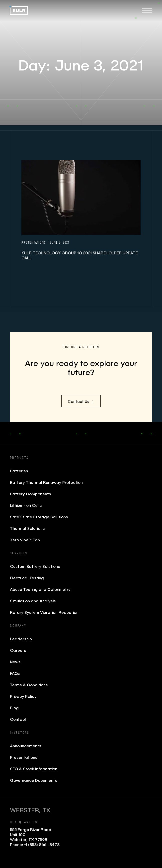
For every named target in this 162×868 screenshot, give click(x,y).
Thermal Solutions (27, 528)
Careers (18, 650)
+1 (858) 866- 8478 (42, 844)
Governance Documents (34, 780)
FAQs (15, 673)
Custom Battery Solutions (35, 566)
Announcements (26, 746)
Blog (14, 708)
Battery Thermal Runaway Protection (46, 482)
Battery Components (31, 494)
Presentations (24, 757)
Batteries (19, 471)
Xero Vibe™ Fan (25, 540)
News (15, 662)
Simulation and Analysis (33, 601)
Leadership (21, 639)
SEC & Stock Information (34, 769)
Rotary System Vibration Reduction (44, 612)
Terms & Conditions (29, 685)
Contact (18, 719)
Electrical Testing (27, 578)
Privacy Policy (23, 696)
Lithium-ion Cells (26, 505)
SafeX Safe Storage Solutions (39, 517)
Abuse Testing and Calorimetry (40, 589)
